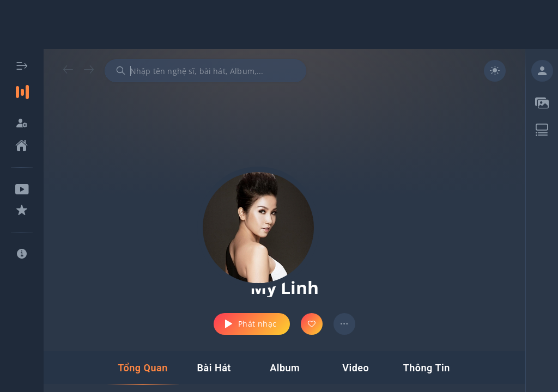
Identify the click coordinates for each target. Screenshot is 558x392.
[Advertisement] (279, 24)
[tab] (142, 368)
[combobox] (205, 71)
